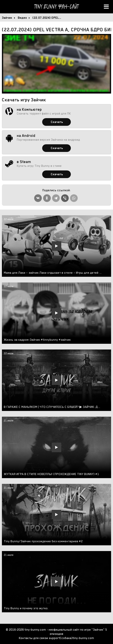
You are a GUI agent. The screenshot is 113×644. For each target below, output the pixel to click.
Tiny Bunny (56, 7)
